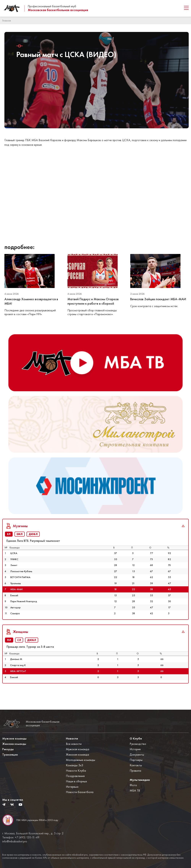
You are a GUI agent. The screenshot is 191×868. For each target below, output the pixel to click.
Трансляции (10, 755)
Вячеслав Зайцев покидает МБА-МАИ (158, 299)
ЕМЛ (20, 546)
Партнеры (136, 760)
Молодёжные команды (81, 760)
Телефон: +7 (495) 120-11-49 (21, 837)
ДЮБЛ (33, 546)
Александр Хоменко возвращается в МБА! (31, 301)
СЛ (19, 652)
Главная (7, 20)
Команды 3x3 (74, 765)
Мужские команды (14, 738)
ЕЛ (9, 546)
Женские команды (14, 744)
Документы (137, 755)
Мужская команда (78, 749)
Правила (135, 771)
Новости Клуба (76, 771)
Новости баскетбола (80, 792)
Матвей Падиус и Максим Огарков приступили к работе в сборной (93, 301)
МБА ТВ (135, 790)
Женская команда (77, 755)
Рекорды (8, 749)
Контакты (136, 765)
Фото (133, 785)
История (135, 749)
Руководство (138, 744)
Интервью (72, 787)
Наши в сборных (76, 781)
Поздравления (75, 776)
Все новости (74, 744)
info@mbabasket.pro (15, 841)
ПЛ (9, 652)
